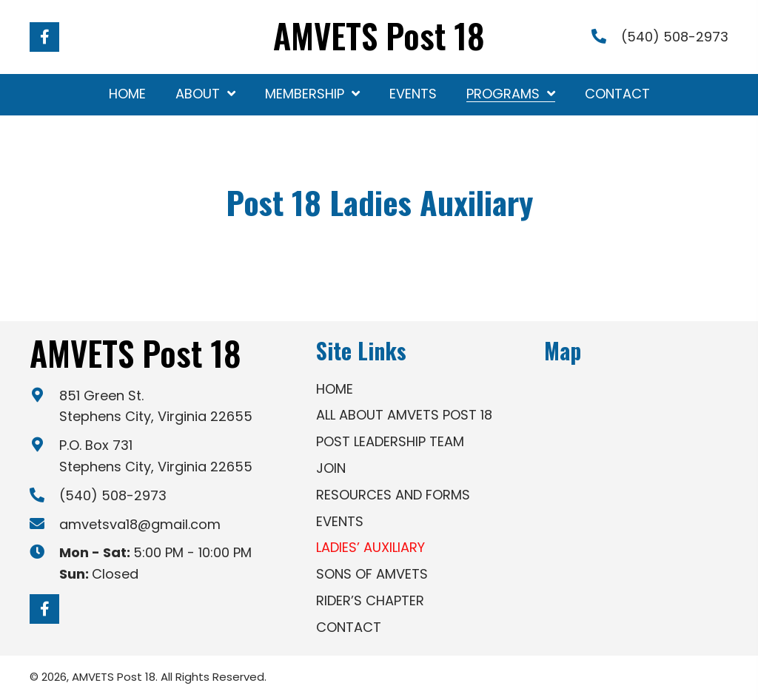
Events (340, 521)
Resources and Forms (393, 495)
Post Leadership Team (390, 441)
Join (331, 468)
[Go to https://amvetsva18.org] (379, 39)
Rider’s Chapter (370, 600)
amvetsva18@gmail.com (140, 524)
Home (335, 389)
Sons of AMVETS (372, 574)
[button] (44, 37)
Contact (349, 627)
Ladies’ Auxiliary (370, 547)
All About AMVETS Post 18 (404, 415)
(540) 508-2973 (675, 37)
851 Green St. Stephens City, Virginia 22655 (156, 406)
